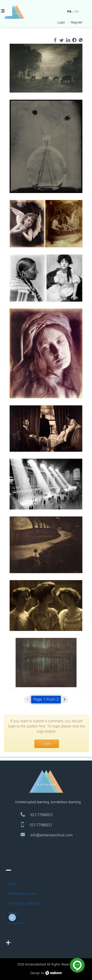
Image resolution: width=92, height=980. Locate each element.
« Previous (27, 700)
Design (35, 973)
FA (69, 12)
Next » (65, 700)
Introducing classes (22, 896)
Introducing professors (24, 906)
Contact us (16, 925)
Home (12, 886)
